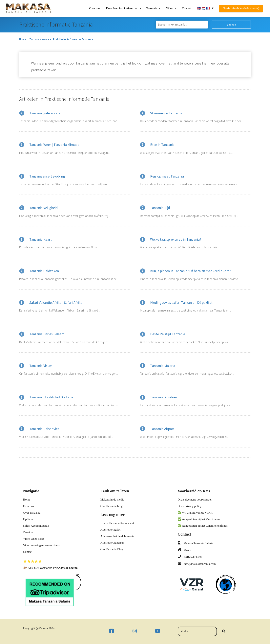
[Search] (224, 631)
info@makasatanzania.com (200, 564)
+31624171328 (193, 557)
